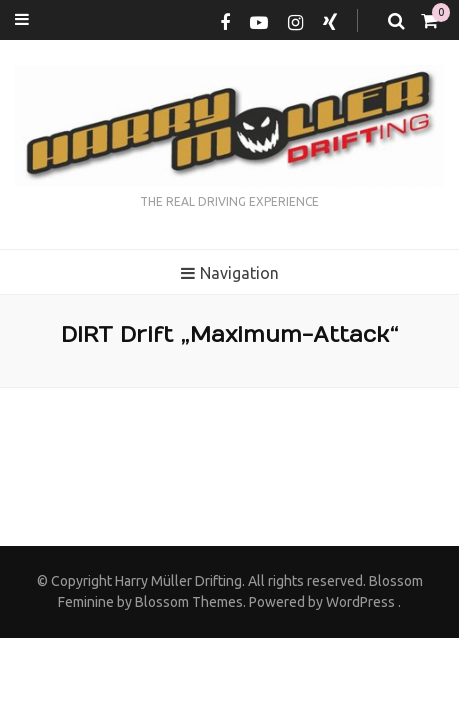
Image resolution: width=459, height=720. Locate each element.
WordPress (360, 602)
